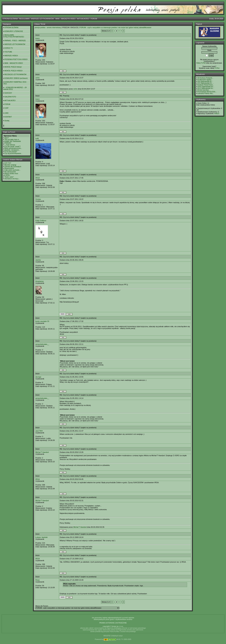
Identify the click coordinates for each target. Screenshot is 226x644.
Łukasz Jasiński (42, 537)
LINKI (7, 113)
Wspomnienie (9, 168)
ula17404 (39, 431)
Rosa (38, 580)
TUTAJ (217, 68)
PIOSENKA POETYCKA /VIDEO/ (16, 59)
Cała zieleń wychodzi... (13, 170)
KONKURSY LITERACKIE (14, 31)
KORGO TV (9, 48)
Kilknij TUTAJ (201, 63)
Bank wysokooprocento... (13, 148)
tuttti (37, 138)
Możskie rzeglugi (10, 165)
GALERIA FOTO (10, 97)
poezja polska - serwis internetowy (48, 27)
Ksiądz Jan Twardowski (13, 141)
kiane (38, 38)
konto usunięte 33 (42, 321)
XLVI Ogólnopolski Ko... (206, 88)
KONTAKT (8, 117)
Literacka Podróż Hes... (206, 93)
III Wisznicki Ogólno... (205, 80)
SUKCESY (8, 93)
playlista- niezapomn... (12, 150)
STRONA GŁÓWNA (10, 19)
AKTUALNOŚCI (83, 19)
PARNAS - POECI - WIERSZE (15, 41)
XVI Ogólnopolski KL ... (206, 83)
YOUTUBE (8, 52)
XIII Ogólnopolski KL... (205, 81)
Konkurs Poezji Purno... (206, 85)
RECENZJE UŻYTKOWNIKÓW (15, 74)
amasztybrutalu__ (42, 344)
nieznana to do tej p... (12, 179)
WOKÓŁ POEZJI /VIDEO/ (13, 71)
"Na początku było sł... (12, 140)
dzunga (38, 377)
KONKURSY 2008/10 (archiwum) (16, 78)
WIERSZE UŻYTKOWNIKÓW (42, 19)
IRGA (38, 178)
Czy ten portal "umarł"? (13, 147)
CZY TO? (8, 163)
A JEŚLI (7, 175)
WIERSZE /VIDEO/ (11, 56)
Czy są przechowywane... (13, 153)
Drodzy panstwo (203, 90)
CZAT (7, 108)
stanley (38, 260)
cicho (38, 78)
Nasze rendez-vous (11, 174)
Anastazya (39, 281)
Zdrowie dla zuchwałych (13, 167)
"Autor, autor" (9, 177)
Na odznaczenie (10, 172)
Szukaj (7, 121)
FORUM (94, 19)
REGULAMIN (24, 19)
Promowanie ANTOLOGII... (207, 92)
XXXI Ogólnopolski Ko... (206, 87)
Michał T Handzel (42, 452)
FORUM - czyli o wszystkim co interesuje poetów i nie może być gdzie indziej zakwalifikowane (115, 27)
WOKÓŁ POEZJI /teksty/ (13, 67)
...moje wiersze (10, 145)
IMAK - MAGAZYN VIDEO (65, 19)
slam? (7, 138)
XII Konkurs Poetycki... (206, 78)
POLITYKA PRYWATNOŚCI (14, 37)
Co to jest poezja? (11, 152)
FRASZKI (8, 143)
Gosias (38, 199)
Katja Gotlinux (41, 221)
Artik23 (217, 114)
